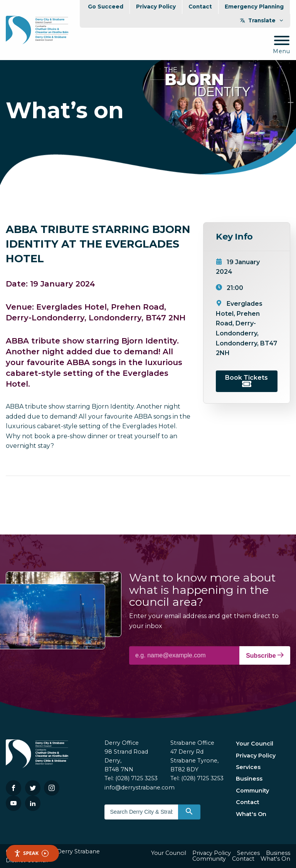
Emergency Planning (254, 7)
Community (252, 791)
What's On (251, 814)
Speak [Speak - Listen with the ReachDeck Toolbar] (31, 853)
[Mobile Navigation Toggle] (282, 45)
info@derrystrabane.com (140, 788)
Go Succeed (106, 7)
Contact (200, 7)
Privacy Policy (156, 7)
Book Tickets (246, 380)
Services (248, 767)
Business (249, 779)
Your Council (255, 744)
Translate (262, 20)
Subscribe (265, 655)
